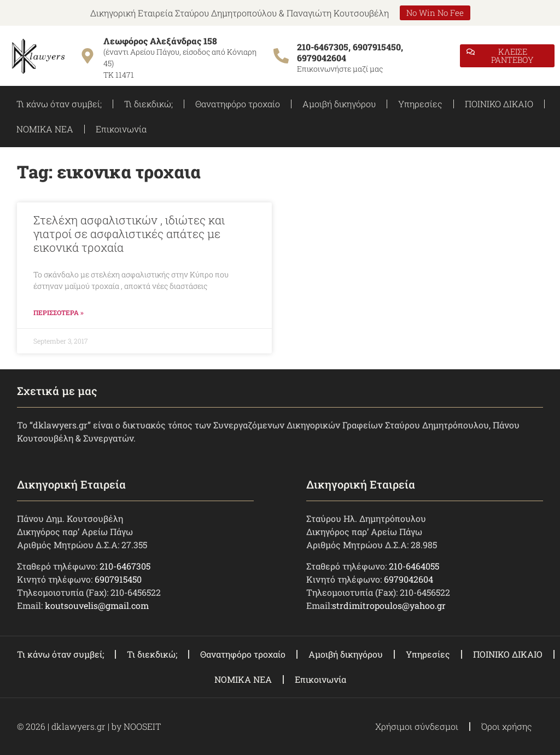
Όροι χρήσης (507, 726)
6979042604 (409, 579)
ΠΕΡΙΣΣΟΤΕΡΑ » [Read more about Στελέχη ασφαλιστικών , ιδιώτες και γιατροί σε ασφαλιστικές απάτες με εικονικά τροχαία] (59, 312)
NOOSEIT (142, 726)
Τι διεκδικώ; (148, 104)
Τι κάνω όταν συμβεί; (59, 104)
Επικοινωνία (121, 129)
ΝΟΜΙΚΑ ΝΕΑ (45, 129)
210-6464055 (414, 566)
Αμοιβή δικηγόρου (339, 104)
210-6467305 (125, 566)
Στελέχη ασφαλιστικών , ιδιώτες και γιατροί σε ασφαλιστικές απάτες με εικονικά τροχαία (129, 234)
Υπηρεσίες (420, 104)
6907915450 (118, 579)
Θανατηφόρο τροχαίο (238, 104)
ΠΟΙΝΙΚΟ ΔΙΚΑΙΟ (499, 104)
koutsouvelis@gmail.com (97, 605)
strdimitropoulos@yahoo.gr (389, 605)
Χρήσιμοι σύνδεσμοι (417, 726)
